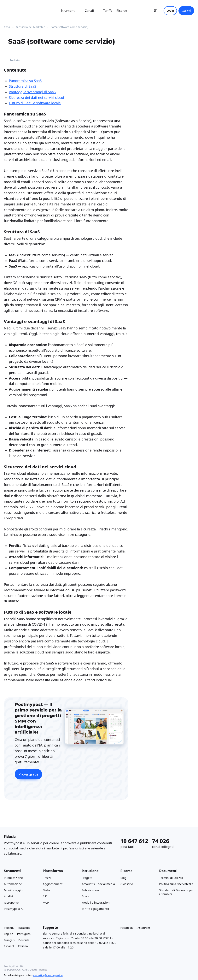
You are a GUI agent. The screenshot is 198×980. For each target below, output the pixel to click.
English (9, 934)
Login (170, 11)
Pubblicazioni (91, 890)
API (45, 896)
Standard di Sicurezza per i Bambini (176, 892)
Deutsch (24, 940)
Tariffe (108, 11)
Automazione (13, 884)
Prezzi (47, 877)
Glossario (127, 884)
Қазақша (24, 928)
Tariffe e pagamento (95, 908)
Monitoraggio (13, 890)
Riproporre (11, 902)
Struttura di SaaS (23, 86)
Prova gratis (29, 774)
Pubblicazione (13, 877)
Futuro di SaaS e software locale (35, 103)
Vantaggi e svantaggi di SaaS (32, 92)
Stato (46, 890)
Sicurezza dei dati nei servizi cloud (36, 97)
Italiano (23, 946)
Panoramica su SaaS (25, 81)
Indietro (13, 60)
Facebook (126, 928)
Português (24, 934)
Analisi (8, 896)
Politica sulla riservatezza (176, 884)
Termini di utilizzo (171, 877)
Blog (123, 877)
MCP (46, 902)
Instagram (143, 928)
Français (9, 940)
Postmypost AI (14, 908)
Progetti (87, 877)
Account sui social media (98, 884)
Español (9, 946)
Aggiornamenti (53, 884)
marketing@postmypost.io (48, 975)
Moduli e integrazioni (96, 902)
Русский (9, 928)
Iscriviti (186, 11)
